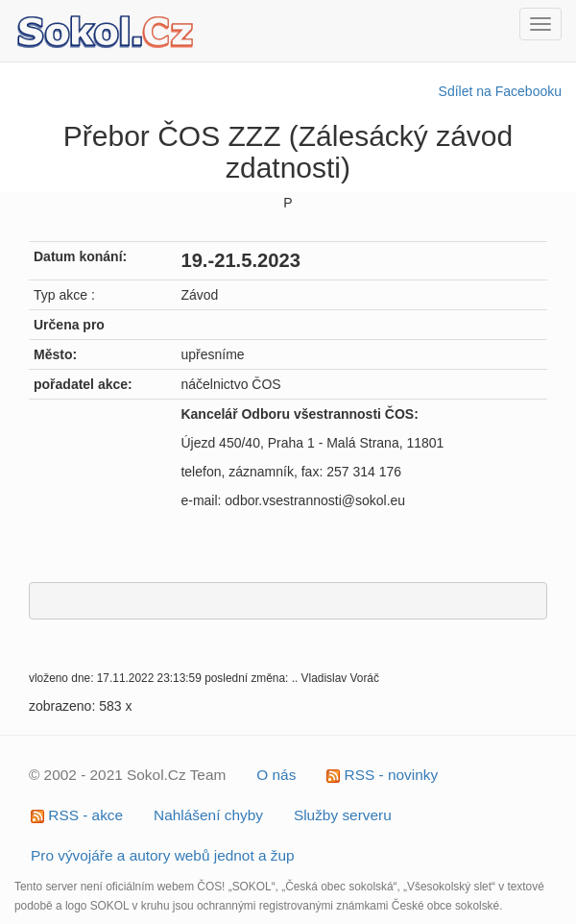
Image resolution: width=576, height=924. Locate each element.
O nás (276, 775)
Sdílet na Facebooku (500, 91)
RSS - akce (77, 815)
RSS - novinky (382, 775)
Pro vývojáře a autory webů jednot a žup (163, 855)
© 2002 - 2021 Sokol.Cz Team (127, 775)
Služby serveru (343, 815)
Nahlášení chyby (208, 815)
